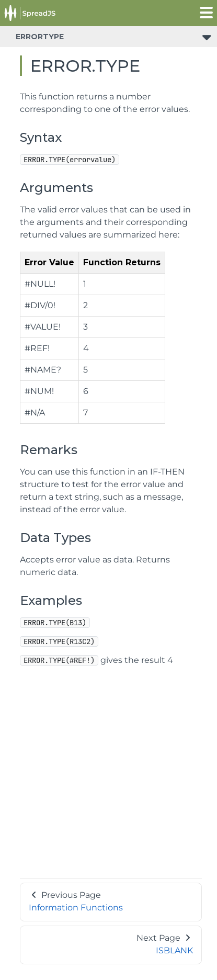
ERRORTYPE (40, 37)
